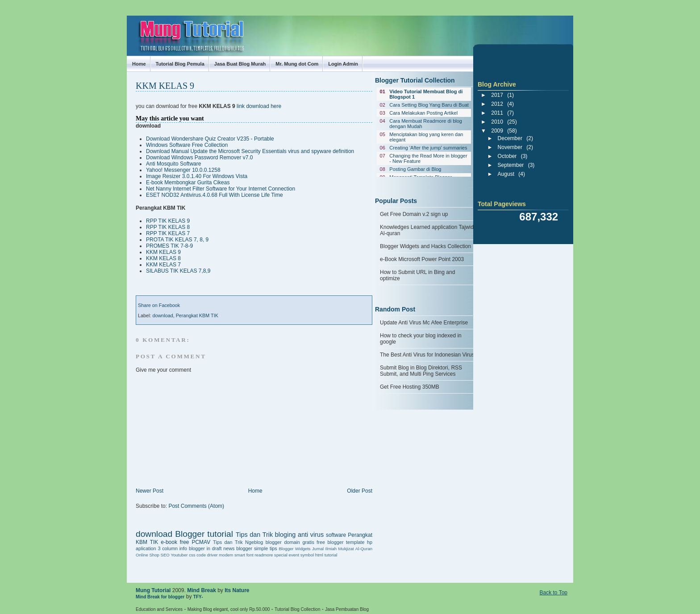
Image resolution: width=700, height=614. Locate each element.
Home (139, 64)
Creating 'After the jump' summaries (428, 148)
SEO (165, 555)
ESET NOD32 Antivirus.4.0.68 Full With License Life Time (215, 195)
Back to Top (554, 593)
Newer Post (150, 491)
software (336, 535)
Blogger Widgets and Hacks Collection (425, 246)
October (507, 156)
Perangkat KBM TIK (197, 315)
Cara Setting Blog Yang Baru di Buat (429, 105)
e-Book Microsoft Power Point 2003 (422, 259)
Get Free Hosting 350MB (410, 387)
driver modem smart (226, 555)
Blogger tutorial (204, 534)
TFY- (198, 597)
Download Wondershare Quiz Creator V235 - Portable (210, 139)
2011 (497, 113)
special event (287, 555)
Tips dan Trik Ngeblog (238, 542)
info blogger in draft (201, 548)
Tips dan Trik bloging (266, 535)
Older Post (360, 491)
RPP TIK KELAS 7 (168, 233)
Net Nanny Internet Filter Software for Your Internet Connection (221, 189)
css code (197, 555)
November (510, 147)
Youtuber (179, 555)
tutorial (331, 555)
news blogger (238, 548)
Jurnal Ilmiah (324, 549)
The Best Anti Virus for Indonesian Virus (427, 355)
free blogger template (340, 542)
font (250, 555)
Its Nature (237, 590)
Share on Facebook (159, 305)
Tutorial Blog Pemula (180, 64)
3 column (168, 548)
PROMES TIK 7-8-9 (169, 246)
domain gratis (299, 542)
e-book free (175, 542)
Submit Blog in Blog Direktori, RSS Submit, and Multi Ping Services (421, 371)
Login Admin (343, 64)
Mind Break (202, 590)
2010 (497, 122)
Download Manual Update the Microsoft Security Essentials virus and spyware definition (250, 151)
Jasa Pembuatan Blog (347, 609)
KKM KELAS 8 (163, 258)
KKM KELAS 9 (165, 86)
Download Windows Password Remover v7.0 (199, 158)
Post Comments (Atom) (196, 506)
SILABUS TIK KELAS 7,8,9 (178, 271)
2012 (497, 104)
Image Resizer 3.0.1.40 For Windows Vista (197, 176)
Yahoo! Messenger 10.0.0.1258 (183, 170)
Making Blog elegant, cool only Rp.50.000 (229, 609)
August (506, 174)
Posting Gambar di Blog (415, 169)
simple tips (266, 548)
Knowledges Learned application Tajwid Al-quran (427, 230)
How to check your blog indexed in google (421, 339)
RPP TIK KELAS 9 (168, 221)
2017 (497, 95)
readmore (264, 555)
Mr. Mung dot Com (297, 64)
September (511, 165)
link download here (259, 106)
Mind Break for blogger (160, 597)
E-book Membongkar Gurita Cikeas (188, 183)
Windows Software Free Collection (187, 145)
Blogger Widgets (294, 549)
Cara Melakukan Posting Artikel (423, 113)
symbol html (312, 555)
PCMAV (201, 542)
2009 (497, 131)
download (162, 315)
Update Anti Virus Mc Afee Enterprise (424, 323)
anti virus (311, 535)
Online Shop (148, 555)
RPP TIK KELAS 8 (168, 227)
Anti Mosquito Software (173, 164)
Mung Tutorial (135, 28)
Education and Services (159, 609)
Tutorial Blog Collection (297, 609)
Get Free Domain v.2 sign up (414, 214)
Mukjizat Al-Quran (355, 549)
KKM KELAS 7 (163, 265)
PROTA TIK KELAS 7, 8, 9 (177, 240)
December (510, 138)
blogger (274, 542)
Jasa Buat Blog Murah (240, 64)
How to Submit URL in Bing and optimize (417, 275)
